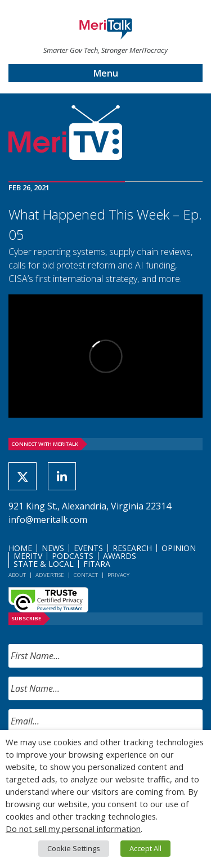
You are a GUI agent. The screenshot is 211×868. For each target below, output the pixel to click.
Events (88, 548)
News (53, 548)
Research (132, 548)
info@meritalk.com (48, 520)
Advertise (50, 575)
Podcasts (73, 556)
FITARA (97, 564)
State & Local (44, 564)
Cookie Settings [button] (74, 848)
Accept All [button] (145, 848)
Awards (120, 556)
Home (20, 548)
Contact (86, 575)
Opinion (179, 548)
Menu (106, 73)
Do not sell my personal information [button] (73, 829)
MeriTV (28, 556)
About (17, 575)
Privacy (118, 575)
